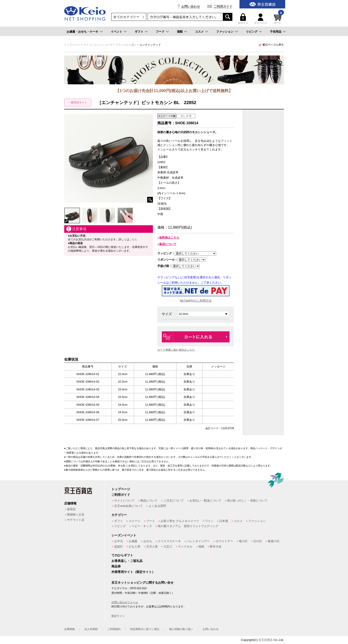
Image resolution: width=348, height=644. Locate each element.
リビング (252, 32)
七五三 (168, 546)
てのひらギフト (122, 555)
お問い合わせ (191, 6)
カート (278, 19)
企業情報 (69, 629)
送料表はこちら (169, 238)
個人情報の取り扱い (181, 629)
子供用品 (276, 32)
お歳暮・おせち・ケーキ (82, 32)
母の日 (243, 541)
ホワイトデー (224, 541)
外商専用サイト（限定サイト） (133, 572)
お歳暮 (133, 541)
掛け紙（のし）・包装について (247, 501)
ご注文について (174, 501)
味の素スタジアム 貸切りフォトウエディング (188, 526)
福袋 (201, 546)
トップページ (121, 489)
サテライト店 (76, 520)
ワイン (209, 521)
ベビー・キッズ (142, 526)
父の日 (258, 541)
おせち (148, 541)
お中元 (119, 541)
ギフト (139, 32)
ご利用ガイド (223, 6)
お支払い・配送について (205, 501)
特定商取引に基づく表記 (145, 629)
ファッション (225, 32)
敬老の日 (274, 541)
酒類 (180, 32)
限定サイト (118, 616)
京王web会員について (129, 506)
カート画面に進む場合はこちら (176, 350)
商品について (149, 501)
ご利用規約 (114, 629)
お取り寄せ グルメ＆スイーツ (180, 521)
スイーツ (134, 521)
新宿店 (71, 509)
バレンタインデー (198, 541)
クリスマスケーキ (169, 541)
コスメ (199, 32)
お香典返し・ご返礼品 (127, 561)
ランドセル (185, 546)
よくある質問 (157, 506)
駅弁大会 (216, 546)
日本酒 (224, 521)
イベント (117, 32)
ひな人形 (134, 546)
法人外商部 (91, 629)
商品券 (116, 566)
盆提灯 (119, 546)
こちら (133, 239)
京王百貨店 (266, 640)
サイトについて (124, 501)
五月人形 (152, 546)
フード (160, 32)
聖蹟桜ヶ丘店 (76, 515)
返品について (168, 244)
